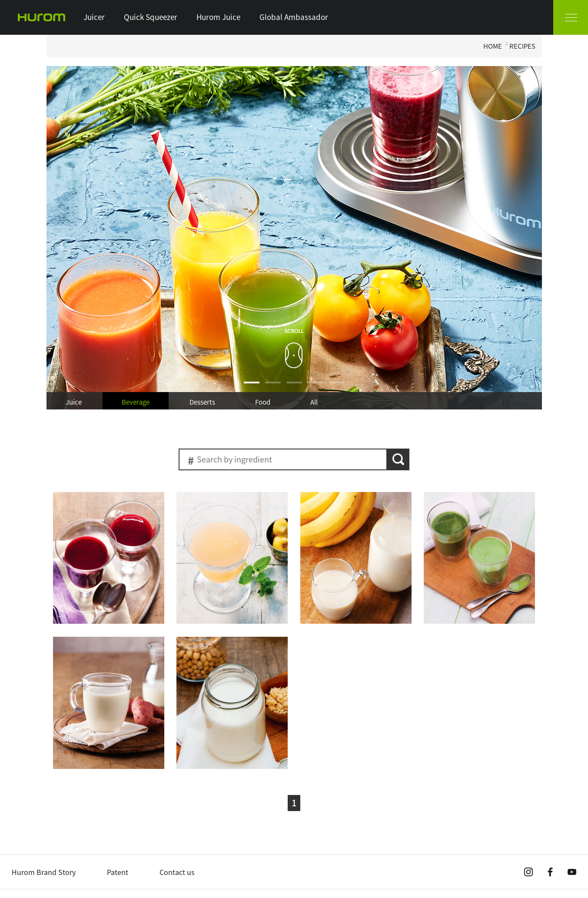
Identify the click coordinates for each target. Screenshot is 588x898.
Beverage (136, 402)
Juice (74, 402)
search (398, 459)
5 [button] (337, 388)
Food (263, 402)
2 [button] (273, 388)
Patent (118, 872)
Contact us (177, 872)
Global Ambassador (294, 17)
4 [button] (316, 388)
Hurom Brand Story (44, 872)
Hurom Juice (218, 17)
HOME (493, 46)
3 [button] (294, 388)
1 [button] (252, 388)
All (314, 402)
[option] (294, 238)
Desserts (202, 402)
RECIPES (522, 46)
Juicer (94, 17)
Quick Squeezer (151, 17)
